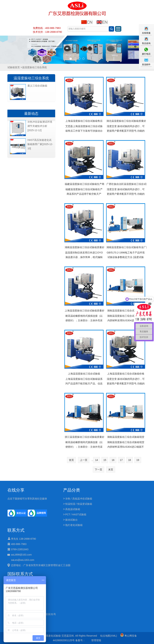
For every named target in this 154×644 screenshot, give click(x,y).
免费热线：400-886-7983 (47, 28)
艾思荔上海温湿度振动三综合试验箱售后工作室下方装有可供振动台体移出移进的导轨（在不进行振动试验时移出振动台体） (84, 133)
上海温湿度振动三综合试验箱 (84, 374)
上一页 (84, 460)
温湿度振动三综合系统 (31, 78)
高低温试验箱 (73, 509)
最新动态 (31, 114)
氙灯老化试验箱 (74, 525)
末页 (111, 470)
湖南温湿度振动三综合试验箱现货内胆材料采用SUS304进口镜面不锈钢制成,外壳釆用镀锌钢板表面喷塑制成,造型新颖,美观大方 (126, 449)
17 (121, 460)
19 (138, 460)
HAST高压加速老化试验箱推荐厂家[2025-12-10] (40, 144)
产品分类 (72, 490)
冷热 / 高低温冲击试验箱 (79, 499)
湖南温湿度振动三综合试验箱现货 (126, 437)
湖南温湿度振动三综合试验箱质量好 (84, 247)
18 (130, 460)
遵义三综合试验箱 (37, 86)
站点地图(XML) (109, 636)
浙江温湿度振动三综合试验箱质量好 (84, 437)
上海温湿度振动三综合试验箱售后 (84, 121)
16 (113, 460)
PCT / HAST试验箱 (76, 514)
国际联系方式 (20, 574)
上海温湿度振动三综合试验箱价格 (126, 374)
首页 (71, 460)
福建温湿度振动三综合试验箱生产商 (84, 184)
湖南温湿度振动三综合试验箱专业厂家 (126, 247)
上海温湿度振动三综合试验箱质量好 (84, 311)
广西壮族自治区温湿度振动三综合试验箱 (126, 184)
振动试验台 (71, 520)
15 (105, 460)
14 (97, 460)
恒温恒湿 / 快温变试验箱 (79, 504)
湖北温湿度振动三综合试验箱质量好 (126, 121)
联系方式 (16, 530)
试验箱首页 (14, 67)
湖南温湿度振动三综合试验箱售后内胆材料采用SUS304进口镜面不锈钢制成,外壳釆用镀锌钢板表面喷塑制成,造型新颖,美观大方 (126, 323)
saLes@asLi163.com (23, 560)
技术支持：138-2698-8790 (47, 32)
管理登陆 (96, 640)
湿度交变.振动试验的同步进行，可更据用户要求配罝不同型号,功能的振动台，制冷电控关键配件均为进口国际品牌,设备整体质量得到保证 (126, 133)
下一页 (98, 470)
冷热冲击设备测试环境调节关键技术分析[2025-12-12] (40, 126)
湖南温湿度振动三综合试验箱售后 (126, 311)
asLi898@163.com (21, 555)
